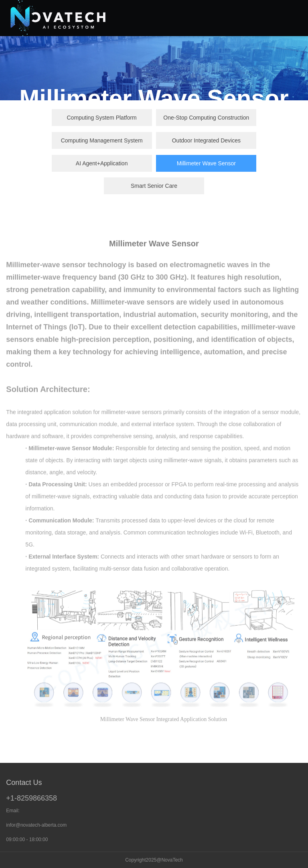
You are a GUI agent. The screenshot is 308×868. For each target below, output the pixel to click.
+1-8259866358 (31, 798)
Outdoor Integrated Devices (206, 140)
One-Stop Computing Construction (206, 118)
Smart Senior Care (154, 186)
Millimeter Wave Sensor (206, 163)
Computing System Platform (101, 118)
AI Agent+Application (102, 163)
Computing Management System (102, 140)
